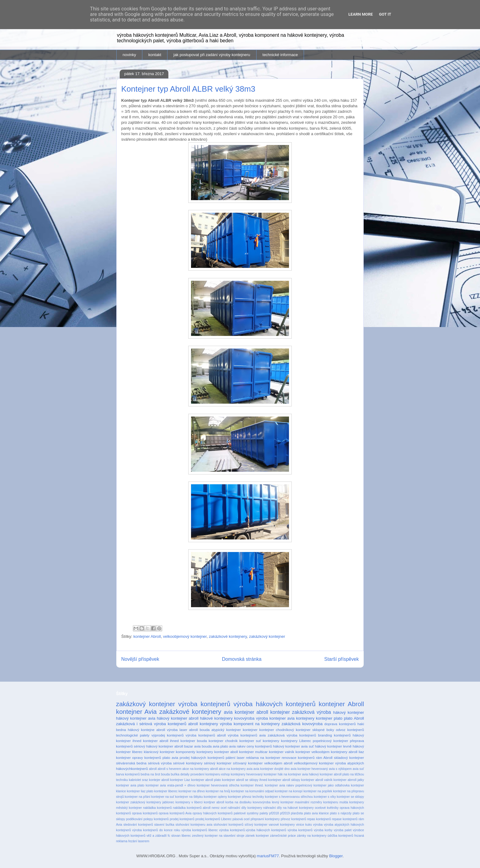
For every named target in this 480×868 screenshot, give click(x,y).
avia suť (358, 769)
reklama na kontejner (263, 758)
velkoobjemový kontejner (185, 636)
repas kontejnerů (319, 819)
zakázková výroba (311, 712)
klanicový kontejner (159, 752)
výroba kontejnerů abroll (206, 735)
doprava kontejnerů (340, 724)
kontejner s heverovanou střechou (289, 797)
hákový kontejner (349, 712)
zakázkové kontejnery (228, 636)
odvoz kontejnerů (350, 730)
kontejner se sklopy (350, 797)
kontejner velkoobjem (312, 752)
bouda (165, 774)
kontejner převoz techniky (246, 797)
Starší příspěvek (341, 659)
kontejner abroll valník (317, 780)
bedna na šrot (150, 774)
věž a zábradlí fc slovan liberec (169, 836)
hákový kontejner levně (333, 746)
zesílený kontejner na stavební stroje (218, 836)
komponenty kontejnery (194, 752)
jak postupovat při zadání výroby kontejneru (212, 55)
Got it (385, 14)
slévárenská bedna (131, 763)
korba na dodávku (238, 802)
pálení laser (235, 758)
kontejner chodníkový (277, 730)
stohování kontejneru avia (194, 825)
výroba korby (323, 830)
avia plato (220, 746)
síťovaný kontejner (248, 763)
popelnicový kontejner (331, 741)
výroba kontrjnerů (300, 830)
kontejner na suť (163, 797)
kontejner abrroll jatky (349, 780)
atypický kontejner (226, 730)
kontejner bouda (194, 741)
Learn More (361, 14)
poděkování (134, 819)
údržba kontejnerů (340, 836)
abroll (153, 769)
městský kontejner (129, 808)
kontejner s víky (325, 797)
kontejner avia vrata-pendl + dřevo (171, 785)
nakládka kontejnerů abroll (192, 808)
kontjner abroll (214, 802)
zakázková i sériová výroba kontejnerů (151, 724)
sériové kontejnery (188, 763)
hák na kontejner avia (293, 774)
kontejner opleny (216, 797)
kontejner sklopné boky (315, 730)
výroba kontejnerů (204, 704)
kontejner (250, 730)
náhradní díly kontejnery (245, 808)
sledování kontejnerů (138, 825)
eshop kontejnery (233, 774)
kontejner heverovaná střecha (218, 785)
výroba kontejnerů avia (247, 735)
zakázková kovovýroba (302, 724)
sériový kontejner (218, 763)
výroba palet (343, 830)
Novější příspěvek (140, 659)
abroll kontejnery (203, 724)
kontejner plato (329, 718)
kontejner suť (250, 741)
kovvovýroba (261, 802)
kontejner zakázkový (131, 802)
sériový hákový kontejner (154, 746)
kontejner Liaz (180, 780)
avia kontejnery (301, 718)
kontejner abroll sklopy (284, 780)
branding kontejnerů (334, 735)
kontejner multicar (253, 752)
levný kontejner (283, 802)
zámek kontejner (257, 836)
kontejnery (271, 741)
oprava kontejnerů (145, 813)
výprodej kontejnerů (168, 735)
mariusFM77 (268, 856)
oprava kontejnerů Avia (175, 813)
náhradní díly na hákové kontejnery (289, 808)
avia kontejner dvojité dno (272, 769)
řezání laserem (139, 841)
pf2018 (274, 813)
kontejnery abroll (344, 752)
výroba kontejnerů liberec (200, 830)
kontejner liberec (166, 791)
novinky (129, 55)
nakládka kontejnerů (157, 808)
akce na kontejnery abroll (200, 769)
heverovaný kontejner (262, 774)
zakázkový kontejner (267, 636)
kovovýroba (244, 718)
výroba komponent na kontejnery (250, 724)
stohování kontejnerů (229, 825)
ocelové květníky (327, 808)
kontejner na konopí (289, 791)
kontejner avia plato (130, 785)
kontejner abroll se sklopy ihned (245, 780)
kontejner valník (281, 752)
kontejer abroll (159, 780)
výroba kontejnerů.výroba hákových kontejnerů (253, 830)
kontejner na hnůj (218, 791)
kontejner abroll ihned (161, 741)
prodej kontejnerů (182, 819)
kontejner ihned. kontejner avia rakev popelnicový (276, 785)
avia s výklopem (340, 769)
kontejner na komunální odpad (253, 791)
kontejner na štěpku (189, 797)
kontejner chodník (223, 741)
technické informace (280, 55)
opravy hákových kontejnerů (213, 813)
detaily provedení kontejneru (200, 774)
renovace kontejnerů (298, 758)
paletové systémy (246, 813)
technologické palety (133, 735)
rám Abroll (324, 758)
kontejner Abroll (147, 636)
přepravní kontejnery (265, 819)
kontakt (155, 55)
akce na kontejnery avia (236, 769)
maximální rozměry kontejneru (317, 802)
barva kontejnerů (128, 774)
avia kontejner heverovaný (309, 769)
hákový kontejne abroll (147, 730)
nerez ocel (219, 808)
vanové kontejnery (282, 825)
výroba (318, 825)
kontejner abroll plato (206, 780)
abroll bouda (199, 730)
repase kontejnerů (345, 819)
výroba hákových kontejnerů (275, 704)
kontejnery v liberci (189, 802)
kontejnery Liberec (296, 741)
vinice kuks (304, 825)
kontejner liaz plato (140, 791)
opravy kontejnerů (147, 758)
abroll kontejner (273, 712)
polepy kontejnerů (156, 819)
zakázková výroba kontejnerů (292, 735)
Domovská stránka (242, 659)
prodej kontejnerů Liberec (213, 819)
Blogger (336, 856)
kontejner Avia (136, 712)
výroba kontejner (271, 718)
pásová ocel (241, 819)
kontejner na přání (137, 797)
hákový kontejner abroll (178, 718)
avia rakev (237, 746)
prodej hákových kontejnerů (202, 758)
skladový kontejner (349, 758)
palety (264, 813)
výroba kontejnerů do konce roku (156, 830)
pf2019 (285, 813)
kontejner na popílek (318, 791)
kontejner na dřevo (192, 791)
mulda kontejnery (352, 802)
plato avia (170, 758)
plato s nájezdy (341, 813)
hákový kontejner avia (136, 718)
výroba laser (177, 730)
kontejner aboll (226, 752)
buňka (175, 774)
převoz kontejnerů (293, 819)
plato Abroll (354, 718)
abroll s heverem (169, 769)
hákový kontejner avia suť (294, 746)
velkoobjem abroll (278, 763)
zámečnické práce (283, 836)
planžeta (297, 813)
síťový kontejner (256, 825)
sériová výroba (160, 763)
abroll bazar (184, 746)
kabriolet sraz (138, 780)
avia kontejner (239, 712)
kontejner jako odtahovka (332, 785)
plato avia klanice (316, 813)
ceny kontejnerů (259, 746)
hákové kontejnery (216, 718)
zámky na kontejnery (312, 836)
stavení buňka (164, 825)
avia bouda (203, 746)
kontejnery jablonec (160, 802)
